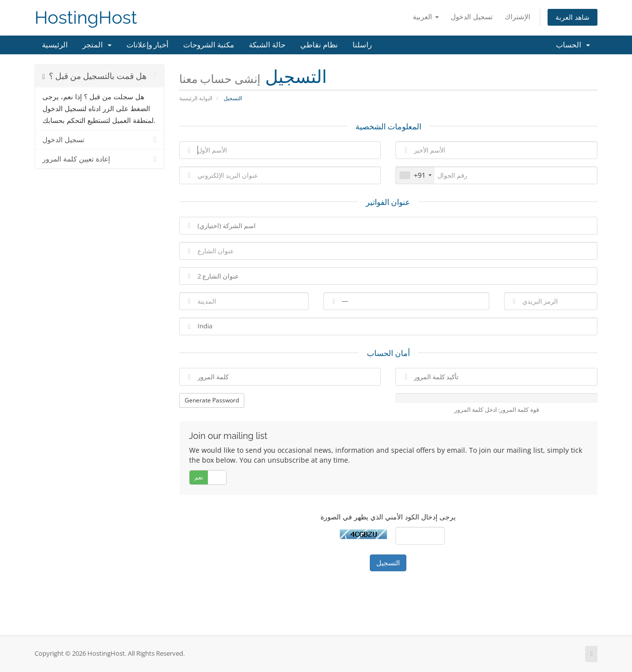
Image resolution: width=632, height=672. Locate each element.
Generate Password (212, 400)
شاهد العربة (573, 17)
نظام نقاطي (319, 45)
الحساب (573, 45)
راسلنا (362, 45)
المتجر (97, 45)
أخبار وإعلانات (148, 45)
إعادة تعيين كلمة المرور (99, 159)
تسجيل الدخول (472, 17)
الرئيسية (55, 45)
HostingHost (86, 18)
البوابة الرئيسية (196, 98)
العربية (426, 17)
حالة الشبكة (267, 45)
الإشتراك (517, 17)
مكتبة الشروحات (209, 45)
